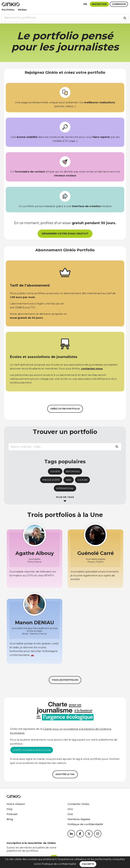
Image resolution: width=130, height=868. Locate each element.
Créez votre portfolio (65, 409)
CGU (70, 809)
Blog (10, 819)
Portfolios (8, 10)
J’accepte (88, 864)
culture (82, 480)
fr (85, 4)
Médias (22, 10)
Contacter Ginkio (78, 804)
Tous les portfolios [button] (65, 680)
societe (55, 471)
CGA (70, 814)
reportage (73, 471)
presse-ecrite (51, 480)
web (69, 480)
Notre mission (16, 804)
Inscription (99, 4)
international (65, 488)
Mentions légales (79, 819)
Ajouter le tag (65, 774)
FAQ (9, 809)
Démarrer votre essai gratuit (65, 233)
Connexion (119, 4)
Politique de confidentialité (59, 864)
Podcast (12, 814)
